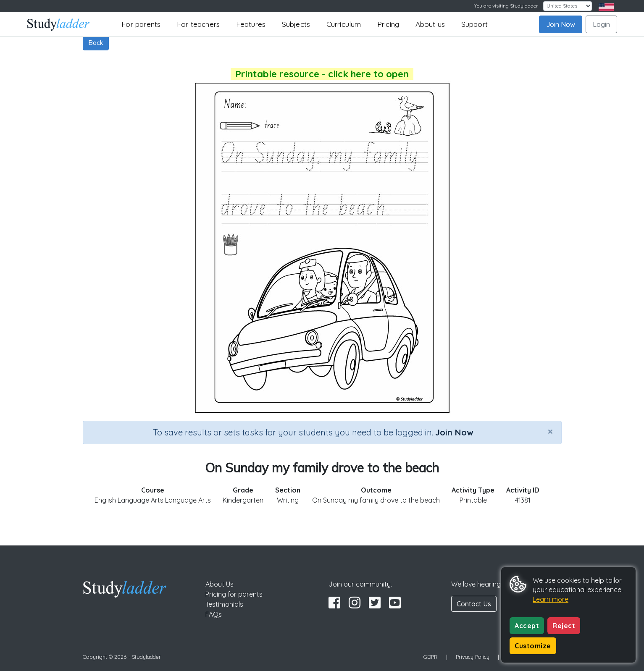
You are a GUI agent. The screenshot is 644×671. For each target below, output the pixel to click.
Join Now (561, 24)
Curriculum (344, 24)
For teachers (198, 24)
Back (96, 42)
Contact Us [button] (474, 604)
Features (251, 24)
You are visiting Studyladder (506, 6)
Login (601, 24)
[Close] (550, 431)
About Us (219, 584)
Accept (527, 626)
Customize (533, 646)
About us (430, 24)
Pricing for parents (234, 594)
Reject (564, 626)
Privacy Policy (473, 657)
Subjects (296, 24)
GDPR (431, 657)
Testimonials (224, 604)
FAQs (214, 614)
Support (474, 24)
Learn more (551, 599)
